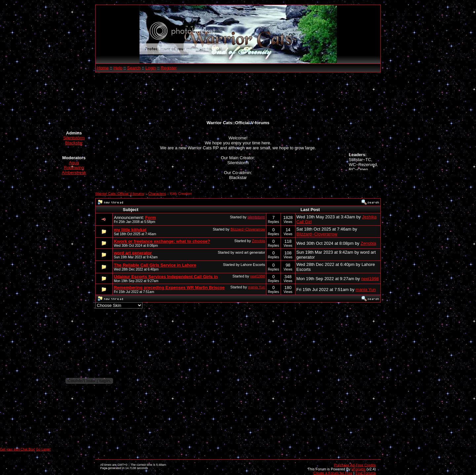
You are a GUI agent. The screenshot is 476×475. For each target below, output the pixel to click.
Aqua (74, 163)
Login (151, 68)
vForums (358, 469)
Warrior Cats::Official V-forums (120, 194)
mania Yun (257, 287)
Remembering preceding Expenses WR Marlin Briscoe (169, 288)
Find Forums (366, 473)
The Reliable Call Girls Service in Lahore (155, 265)
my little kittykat (130, 230)
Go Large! (43, 449)
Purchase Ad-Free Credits (355, 465)
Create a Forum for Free (333, 473)
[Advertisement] (238, 96)
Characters (157, 194)
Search (134, 68)
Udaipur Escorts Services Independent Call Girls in (166, 277)
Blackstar (74, 143)
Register (169, 68)
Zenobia (258, 241)
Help (118, 68)
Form (151, 218)
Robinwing (74, 168)
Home (103, 68)
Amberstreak (74, 173)
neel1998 (258, 276)
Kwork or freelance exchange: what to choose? (162, 241)
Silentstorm (74, 138)
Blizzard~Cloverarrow (248, 229)
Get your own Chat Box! (18, 449)
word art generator (133, 253)
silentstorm (256, 217)
